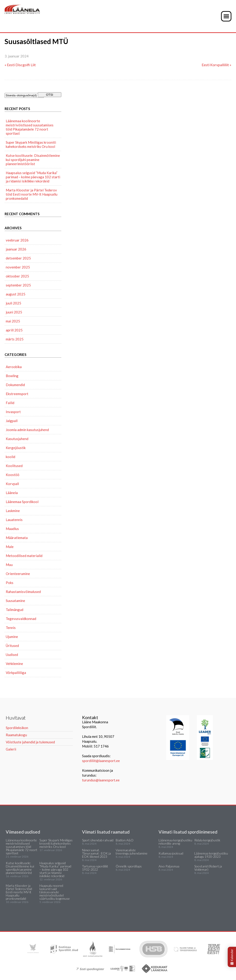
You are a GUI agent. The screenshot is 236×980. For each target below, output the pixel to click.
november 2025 (18, 267)
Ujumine (12, 637)
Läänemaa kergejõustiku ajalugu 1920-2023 (211, 855)
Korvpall (12, 484)
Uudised (12, 655)
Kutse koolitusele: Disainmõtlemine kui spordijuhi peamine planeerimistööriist (33, 160)
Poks (10, 583)
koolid (10, 457)
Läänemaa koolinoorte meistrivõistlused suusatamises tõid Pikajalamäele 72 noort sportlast (30, 127)
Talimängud (15, 610)
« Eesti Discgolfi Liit (20, 65)
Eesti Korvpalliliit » (217, 65)
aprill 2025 (14, 330)
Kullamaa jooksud (171, 853)
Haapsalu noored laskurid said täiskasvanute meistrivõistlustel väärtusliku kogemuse (55, 892)
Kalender (232, 957)
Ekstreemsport (17, 394)
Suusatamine (15, 601)
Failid (10, 403)
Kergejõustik (16, 448)
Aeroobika (14, 367)
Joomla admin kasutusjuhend (27, 430)
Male (10, 547)
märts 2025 (15, 339)
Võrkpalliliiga (16, 673)
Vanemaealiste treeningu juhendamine (132, 852)
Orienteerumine (18, 574)
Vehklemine (14, 664)
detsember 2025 (18, 258)
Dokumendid (15, 385)
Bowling (12, 376)
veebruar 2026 (17, 240)
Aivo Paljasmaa (169, 866)
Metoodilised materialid (24, 556)
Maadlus (12, 529)
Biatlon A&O (125, 840)
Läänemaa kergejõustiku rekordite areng (175, 842)
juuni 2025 (14, 312)
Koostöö (13, 475)
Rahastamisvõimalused (23, 592)
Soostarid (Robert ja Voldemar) (208, 868)
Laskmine (13, 511)
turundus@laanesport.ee (101, 780)
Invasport (13, 412)
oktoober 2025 (17, 276)
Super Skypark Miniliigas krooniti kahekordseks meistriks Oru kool (31, 144)
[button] (226, 16)
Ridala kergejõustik (207, 840)
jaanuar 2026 (16, 249)
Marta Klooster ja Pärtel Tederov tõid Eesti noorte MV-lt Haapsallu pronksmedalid (32, 194)
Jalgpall (12, 421)
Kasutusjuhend (17, 439)
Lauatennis (14, 520)
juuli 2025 (13, 303)
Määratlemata (17, 538)
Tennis (11, 628)
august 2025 (16, 294)
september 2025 (18, 285)
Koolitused (14, 466)
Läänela (12, 493)
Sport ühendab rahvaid (98, 840)
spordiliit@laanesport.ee (101, 761)
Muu (9, 565)
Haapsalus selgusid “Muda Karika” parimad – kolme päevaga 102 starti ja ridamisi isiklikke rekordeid (33, 177)
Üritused (12, 646)
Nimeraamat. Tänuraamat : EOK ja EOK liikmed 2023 (96, 853)
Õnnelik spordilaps (129, 866)
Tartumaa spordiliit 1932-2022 (95, 868)
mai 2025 (13, 321)
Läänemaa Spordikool (22, 502)
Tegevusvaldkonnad (21, 619)
